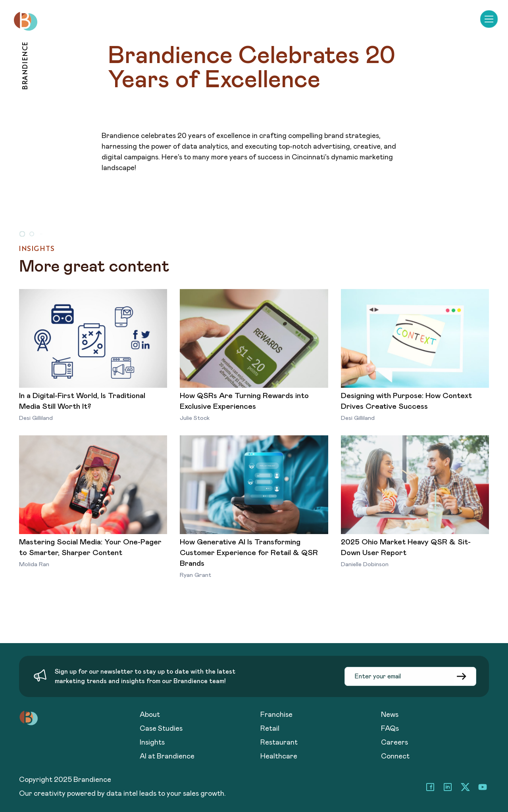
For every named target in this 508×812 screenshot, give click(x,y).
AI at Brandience (167, 756)
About (150, 715)
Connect (395, 756)
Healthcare (279, 756)
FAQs (390, 729)
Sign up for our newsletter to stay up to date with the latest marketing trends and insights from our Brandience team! (145, 676)
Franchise (276, 715)
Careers (394, 743)
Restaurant (279, 743)
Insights (152, 743)
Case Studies (161, 729)
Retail (270, 729)
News (390, 715)
